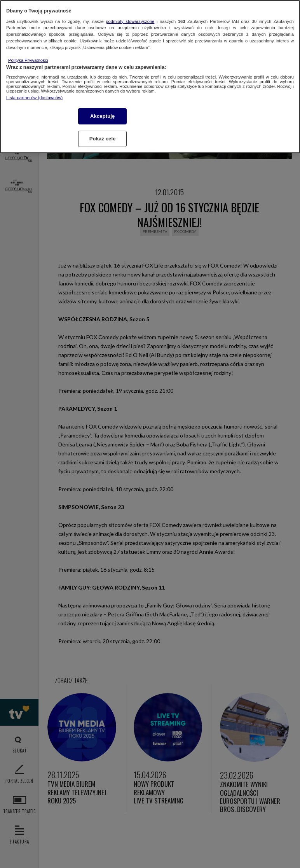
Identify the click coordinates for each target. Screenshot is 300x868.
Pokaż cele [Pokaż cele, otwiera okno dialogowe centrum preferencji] (103, 139)
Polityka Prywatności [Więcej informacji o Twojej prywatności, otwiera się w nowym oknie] (28, 60)
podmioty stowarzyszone (130, 21)
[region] (150, 77)
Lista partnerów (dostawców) (34, 98)
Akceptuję (102, 116)
